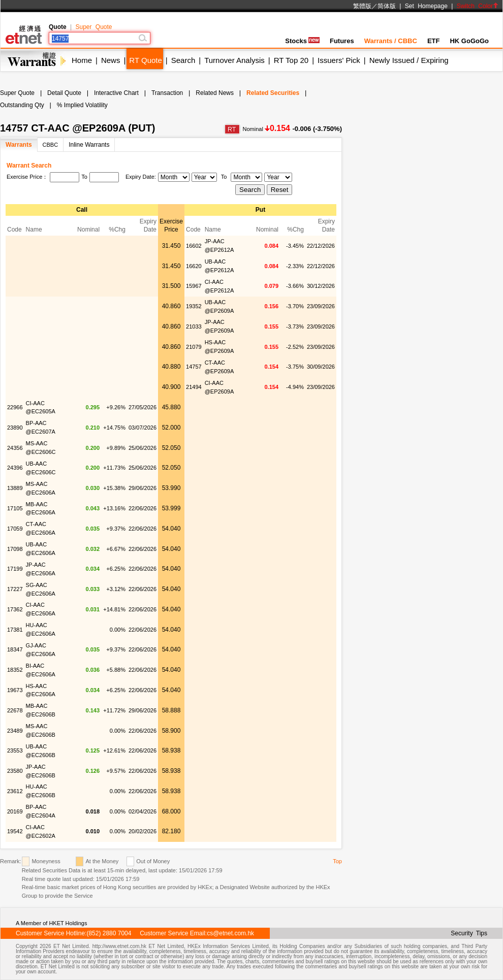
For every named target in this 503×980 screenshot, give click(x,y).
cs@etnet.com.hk (230, 933)
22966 (15, 407)
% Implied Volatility (82, 105)
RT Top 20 (291, 60)
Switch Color (478, 6)
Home (82, 60)
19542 (15, 831)
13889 (15, 488)
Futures (342, 41)
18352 (15, 670)
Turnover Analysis (234, 60)
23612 (15, 791)
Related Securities (273, 93)
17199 (15, 569)
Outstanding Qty (22, 105)
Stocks (302, 41)
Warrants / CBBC (391, 41)
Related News (215, 93)
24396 (15, 468)
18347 (15, 649)
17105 (15, 508)
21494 (194, 387)
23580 (15, 771)
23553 (15, 750)
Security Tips (469, 933)
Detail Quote (64, 93)
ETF (434, 41)
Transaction (167, 93)
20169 (15, 811)
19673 (15, 690)
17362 (15, 609)
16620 (194, 266)
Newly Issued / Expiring (409, 60)
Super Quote (93, 27)
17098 (15, 549)
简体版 (387, 6)
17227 (15, 589)
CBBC (51, 145)
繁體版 (362, 6)
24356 (15, 448)
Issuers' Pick (339, 60)
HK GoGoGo (469, 41)
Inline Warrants (89, 145)
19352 (194, 306)
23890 (15, 428)
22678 (15, 710)
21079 (194, 347)
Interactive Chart (116, 93)
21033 (194, 326)
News (111, 60)
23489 (15, 731)
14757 (194, 367)
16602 (194, 246)
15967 (194, 286)
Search (183, 60)
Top (337, 861)
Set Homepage (426, 6)
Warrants (19, 145)
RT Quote (145, 60)
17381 (15, 630)
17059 (15, 529)
